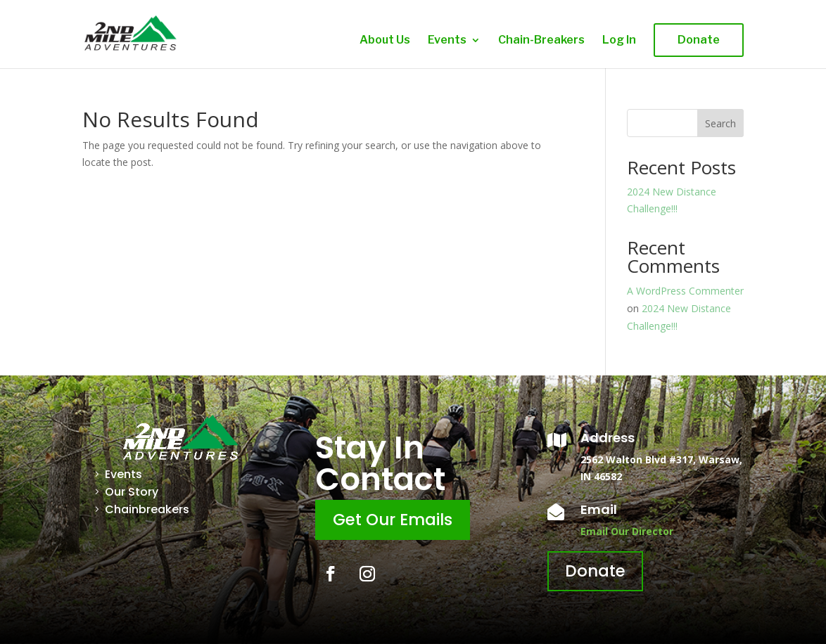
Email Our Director (627, 531)
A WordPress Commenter (685, 291)
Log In (619, 41)
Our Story (132, 492)
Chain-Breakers (541, 41)
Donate (699, 40)
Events (447, 41)
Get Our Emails (393, 520)
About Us (385, 41)
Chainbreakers (147, 509)
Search (720, 123)
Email (599, 509)
